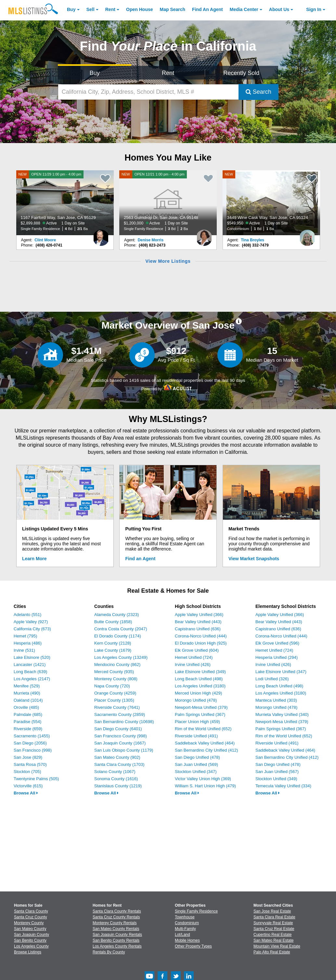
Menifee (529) (27, 686)
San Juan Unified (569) (196, 764)
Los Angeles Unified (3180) (200, 686)
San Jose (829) (28, 757)
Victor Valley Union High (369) (203, 779)
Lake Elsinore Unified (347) (281, 672)
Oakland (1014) (28, 700)
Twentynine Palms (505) (36, 779)
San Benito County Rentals (116, 940)
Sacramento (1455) (32, 736)
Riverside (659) (28, 729)
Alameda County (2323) (116, 615)
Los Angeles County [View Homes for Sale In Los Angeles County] (31, 946)
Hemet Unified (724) (194, 657)
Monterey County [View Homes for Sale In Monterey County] (29, 923)
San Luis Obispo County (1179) (124, 750)
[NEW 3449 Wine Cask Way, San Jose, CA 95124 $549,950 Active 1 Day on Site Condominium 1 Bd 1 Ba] (271, 203)
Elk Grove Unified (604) (197, 650)
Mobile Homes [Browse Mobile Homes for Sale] (187, 940)
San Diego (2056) (30, 743)
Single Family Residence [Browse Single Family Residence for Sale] (196, 911)
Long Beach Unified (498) (199, 679)
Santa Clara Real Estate (274, 917)
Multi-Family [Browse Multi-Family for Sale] (185, 929)
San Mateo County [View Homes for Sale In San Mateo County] (30, 929)
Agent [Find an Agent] (207, 9)
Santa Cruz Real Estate (274, 929)
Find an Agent (141, 559)
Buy (71, 9)
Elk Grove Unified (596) (277, 643)
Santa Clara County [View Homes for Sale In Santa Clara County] (31, 911)
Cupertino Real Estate (272, 935)
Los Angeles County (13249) (121, 657)
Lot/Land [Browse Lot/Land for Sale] (182, 935)
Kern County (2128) (113, 643)
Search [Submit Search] (258, 92)
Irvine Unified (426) (193, 665)
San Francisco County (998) (121, 736)
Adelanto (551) (27, 615)
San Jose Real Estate (272, 911)
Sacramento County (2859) (120, 714)
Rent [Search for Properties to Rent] (168, 73)
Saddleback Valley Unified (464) (205, 743)
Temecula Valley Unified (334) (283, 786)
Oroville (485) (26, 707)
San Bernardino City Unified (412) (206, 750)
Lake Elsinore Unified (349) (200, 672)
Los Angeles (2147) (32, 679)
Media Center (244, 9)
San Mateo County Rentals (116, 929)
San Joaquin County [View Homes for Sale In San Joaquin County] (32, 935)
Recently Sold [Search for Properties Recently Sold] (241, 73)
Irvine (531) (24, 650)
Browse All (26, 793)
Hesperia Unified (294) (277, 657)
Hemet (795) (25, 636)
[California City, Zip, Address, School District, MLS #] (148, 92)
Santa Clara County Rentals (117, 911)
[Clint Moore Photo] (101, 235)
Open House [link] (139, 9)
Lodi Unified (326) (272, 679)
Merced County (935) (114, 672)
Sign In (314, 9)
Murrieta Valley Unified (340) (282, 714)
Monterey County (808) (116, 679)
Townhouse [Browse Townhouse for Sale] (185, 917)
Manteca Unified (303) (276, 700)
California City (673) (32, 629)
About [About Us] (279, 9)
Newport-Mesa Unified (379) (201, 707)
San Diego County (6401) (118, 729)
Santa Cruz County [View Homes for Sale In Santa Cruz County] (30, 917)
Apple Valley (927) (31, 622)
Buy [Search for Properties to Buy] (95, 73)
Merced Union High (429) (198, 693)
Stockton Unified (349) (276, 779)
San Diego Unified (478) (197, 757)
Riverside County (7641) (117, 707)
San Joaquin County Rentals (117, 935)
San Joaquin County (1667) (120, 743)
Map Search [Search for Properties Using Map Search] (173, 9)
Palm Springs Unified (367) (200, 714)
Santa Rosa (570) (30, 764)
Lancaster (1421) (30, 665)
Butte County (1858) (113, 622)
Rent (110, 9)
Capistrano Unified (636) (198, 629)
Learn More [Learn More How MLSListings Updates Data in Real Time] (34, 559)
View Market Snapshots (254, 559)
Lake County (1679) (113, 650)
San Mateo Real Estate (273, 940)
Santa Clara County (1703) (119, 764)
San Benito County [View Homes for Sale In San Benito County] (30, 940)
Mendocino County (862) (117, 665)
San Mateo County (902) (117, 757)
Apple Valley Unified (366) (199, 615)
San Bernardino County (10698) (124, 722)
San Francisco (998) (33, 750)
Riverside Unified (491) (196, 736)
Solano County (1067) (115, 772)
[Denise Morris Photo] (204, 235)
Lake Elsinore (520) (32, 657)
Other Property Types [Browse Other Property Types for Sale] (193, 946)
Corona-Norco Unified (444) (201, 636)
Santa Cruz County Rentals (116, 917)
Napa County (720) (112, 686)
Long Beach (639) (30, 672)
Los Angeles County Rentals (117, 946)
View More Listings (168, 261)
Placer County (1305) (114, 700)
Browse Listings (28, 952)
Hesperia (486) (28, 643)
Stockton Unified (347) (196, 772)
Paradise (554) (27, 722)
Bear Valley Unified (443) (198, 622)
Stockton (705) (27, 772)
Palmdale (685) (28, 714)
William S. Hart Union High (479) (205, 786)
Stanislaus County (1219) (118, 786)
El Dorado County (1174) (118, 636)
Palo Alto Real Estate (272, 952)
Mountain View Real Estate (277, 946)
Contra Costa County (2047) (121, 629)
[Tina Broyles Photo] (307, 235)
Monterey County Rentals (115, 923)
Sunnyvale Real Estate (273, 923)
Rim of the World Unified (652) (203, 729)
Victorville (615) (28, 786)
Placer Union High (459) (197, 722)
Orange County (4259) (115, 693)
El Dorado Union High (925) (201, 643)
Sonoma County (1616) (116, 779)
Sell (90, 9)
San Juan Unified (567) (277, 772)
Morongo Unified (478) (196, 700)
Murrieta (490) (27, 693)
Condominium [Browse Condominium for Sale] (187, 923)
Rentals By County (109, 952)
